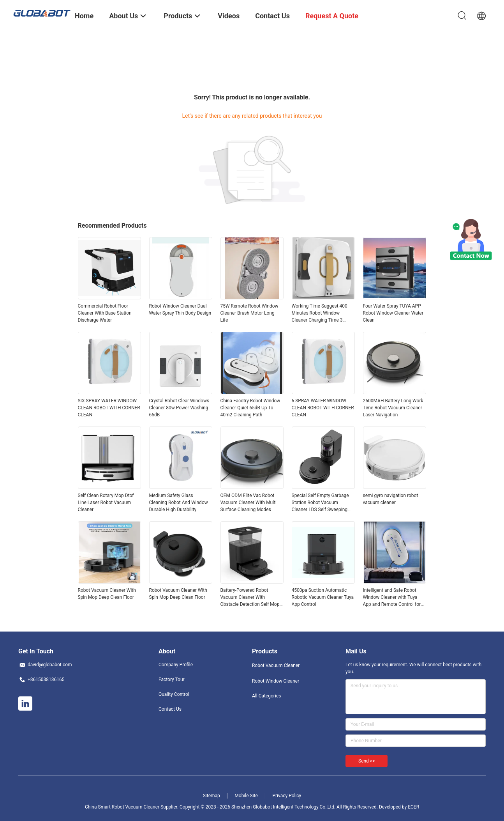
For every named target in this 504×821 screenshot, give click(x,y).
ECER (413, 807)
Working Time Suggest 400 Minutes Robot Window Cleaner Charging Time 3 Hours (320, 313)
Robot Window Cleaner (276, 681)
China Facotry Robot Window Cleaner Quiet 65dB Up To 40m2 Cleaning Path (250, 408)
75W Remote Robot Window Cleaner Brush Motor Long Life (249, 313)
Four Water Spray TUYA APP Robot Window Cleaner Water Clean (393, 313)
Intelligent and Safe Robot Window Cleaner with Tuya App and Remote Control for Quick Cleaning (392, 598)
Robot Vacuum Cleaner (276, 665)
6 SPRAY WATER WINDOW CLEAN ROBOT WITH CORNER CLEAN (323, 408)
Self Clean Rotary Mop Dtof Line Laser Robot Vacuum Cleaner (106, 503)
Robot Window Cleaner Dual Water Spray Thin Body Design (180, 310)
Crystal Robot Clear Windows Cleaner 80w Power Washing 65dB (179, 408)
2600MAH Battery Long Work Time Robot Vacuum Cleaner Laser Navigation (393, 408)
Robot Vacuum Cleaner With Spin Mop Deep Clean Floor (107, 594)
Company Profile (176, 665)
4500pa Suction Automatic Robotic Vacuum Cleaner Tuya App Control (323, 597)
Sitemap (211, 796)
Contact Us (170, 709)
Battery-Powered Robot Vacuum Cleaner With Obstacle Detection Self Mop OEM (250, 598)
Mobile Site (246, 796)
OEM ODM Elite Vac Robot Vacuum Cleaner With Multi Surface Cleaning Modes (249, 503)
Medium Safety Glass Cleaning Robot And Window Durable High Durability (179, 503)
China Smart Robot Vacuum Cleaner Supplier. (132, 807)
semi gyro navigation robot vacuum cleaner (391, 499)
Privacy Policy (287, 796)
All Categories (266, 696)
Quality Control (174, 694)
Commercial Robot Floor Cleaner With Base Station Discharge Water (105, 313)
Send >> (367, 761)
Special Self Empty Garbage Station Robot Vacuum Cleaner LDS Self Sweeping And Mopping (320, 503)
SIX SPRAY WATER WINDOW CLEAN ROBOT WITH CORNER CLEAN (109, 408)
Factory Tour (172, 679)
